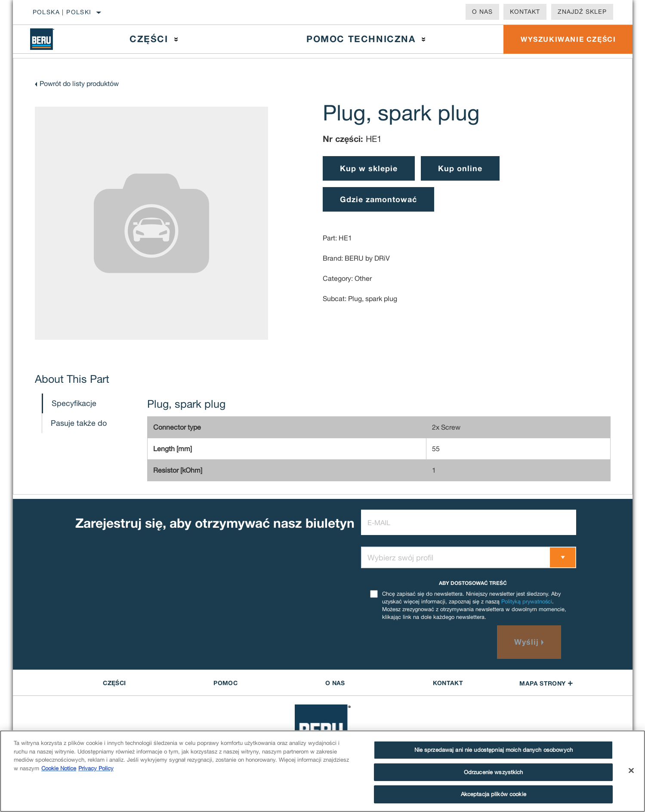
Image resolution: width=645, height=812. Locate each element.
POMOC (225, 683)
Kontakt (525, 12)
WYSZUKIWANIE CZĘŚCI (568, 39)
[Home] (48, 39)
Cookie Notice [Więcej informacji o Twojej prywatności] (59, 768)
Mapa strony (546, 683)
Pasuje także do (79, 423)
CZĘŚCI (114, 683)
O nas (482, 12)
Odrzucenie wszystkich (494, 772)
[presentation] (426, 642)
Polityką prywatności (527, 601)
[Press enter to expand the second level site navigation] (176, 39)
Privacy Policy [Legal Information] (96, 768)
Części (149, 39)
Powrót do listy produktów (79, 83)
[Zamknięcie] (631, 771)
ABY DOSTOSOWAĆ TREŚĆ (473, 583)
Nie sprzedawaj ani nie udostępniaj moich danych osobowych (494, 750)
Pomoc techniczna (361, 39)
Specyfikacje (74, 403)
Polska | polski (62, 12)
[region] (322, 771)
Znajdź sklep (582, 12)
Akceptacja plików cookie (494, 794)
